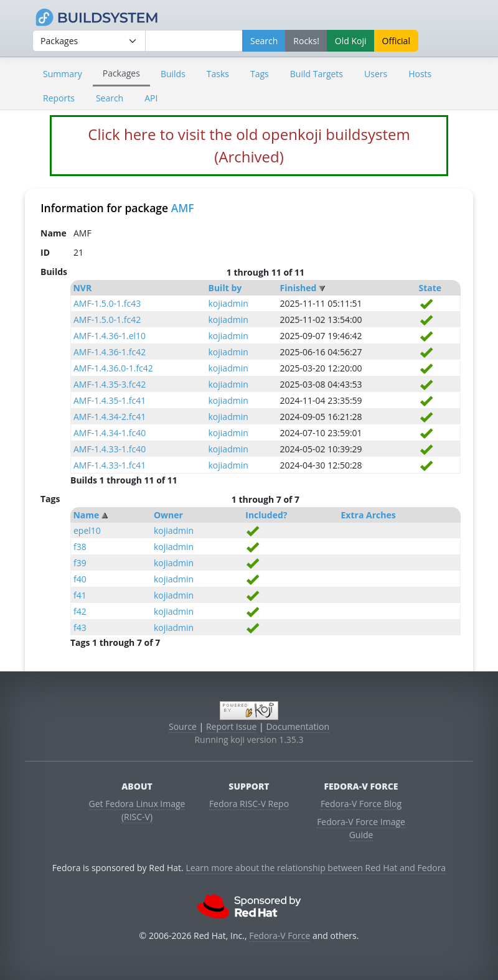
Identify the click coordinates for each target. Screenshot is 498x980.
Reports (59, 98)
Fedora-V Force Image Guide (361, 828)
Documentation (298, 726)
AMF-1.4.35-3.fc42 (110, 384)
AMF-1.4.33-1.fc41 (110, 465)
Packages (121, 73)
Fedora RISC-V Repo (249, 804)
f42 (80, 611)
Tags (260, 74)
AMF (183, 208)
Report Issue (232, 726)
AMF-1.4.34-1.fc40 (110, 433)
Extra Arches (369, 515)
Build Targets (317, 74)
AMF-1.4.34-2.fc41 (110, 417)
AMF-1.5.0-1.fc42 (107, 320)
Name (86, 515)
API (151, 98)
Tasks (218, 74)
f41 (80, 595)
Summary (63, 74)
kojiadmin (228, 303)
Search (110, 98)
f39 (80, 563)
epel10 (87, 530)
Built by (225, 288)
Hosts (420, 74)
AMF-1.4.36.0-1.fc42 (113, 368)
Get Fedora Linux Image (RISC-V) (137, 810)
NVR (82, 288)
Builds (173, 74)
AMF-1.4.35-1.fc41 (110, 400)
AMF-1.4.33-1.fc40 (110, 449)
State (430, 288)
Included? (266, 515)
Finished (298, 288)
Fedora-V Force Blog (361, 804)
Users (376, 74)
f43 (80, 628)
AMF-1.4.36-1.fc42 (110, 352)
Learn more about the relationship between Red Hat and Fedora (316, 868)
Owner (168, 515)
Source (183, 726)
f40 (80, 579)
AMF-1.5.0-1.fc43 (107, 303)
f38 (80, 547)
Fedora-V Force (280, 936)
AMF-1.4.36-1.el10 (110, 336)
